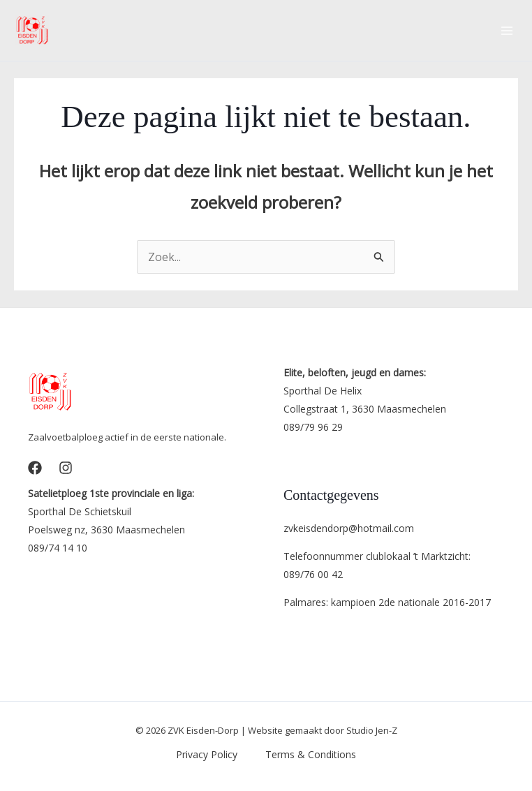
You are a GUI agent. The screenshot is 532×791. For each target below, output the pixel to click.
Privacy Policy (207, 754)
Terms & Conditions (311, 754)
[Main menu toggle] (507, 31)
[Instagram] (66, 468)
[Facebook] (35, 468)
